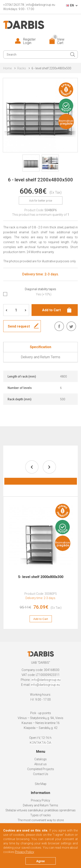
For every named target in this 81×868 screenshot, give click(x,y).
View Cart (59, 41)
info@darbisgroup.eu (41, 5)
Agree (41, 861)
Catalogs (40, 759)
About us (40, 764)
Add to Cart (41, 619)
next (49, 467)
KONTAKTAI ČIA (40, 743)
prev (32, 467)
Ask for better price (41, 201)
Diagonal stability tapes (40, 289)
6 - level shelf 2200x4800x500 (51, 68)
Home (7, 68)
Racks (22, 68)
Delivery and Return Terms (40, 805)
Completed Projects (41, 769)
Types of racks (40, 815)
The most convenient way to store (41, 820)
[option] (41, 565)
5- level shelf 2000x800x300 (41, 577)
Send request (19, 326)
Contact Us (41, 774)
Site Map (41, 784)
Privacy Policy (40, 800)
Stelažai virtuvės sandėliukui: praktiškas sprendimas (40, 810)
